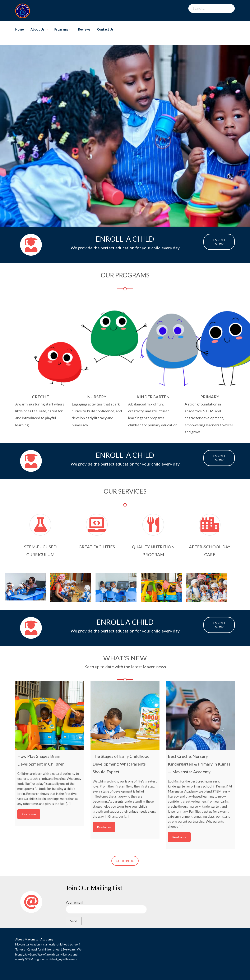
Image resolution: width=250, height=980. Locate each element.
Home (20, 29)
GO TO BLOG (125, 861)
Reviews (84, 29)
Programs (61, 29)
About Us (37, 29)
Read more (29, 814)
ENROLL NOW (219, 242)
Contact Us (105, 29)
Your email (106, 906)
